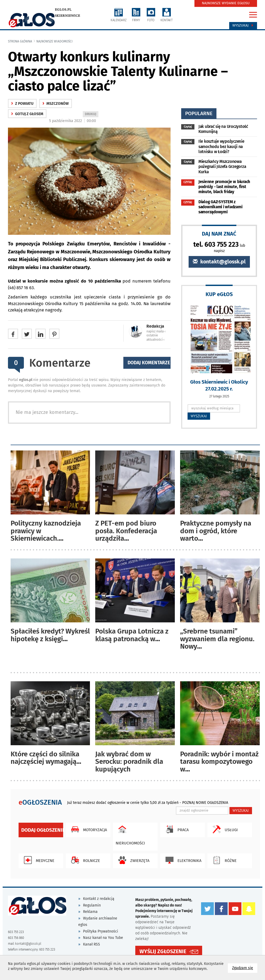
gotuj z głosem (27, 114)
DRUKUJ (92, 114)
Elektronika (182, 860)
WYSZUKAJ (199, 416)
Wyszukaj (243, 25)
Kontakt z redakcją (99, 899)
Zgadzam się (245, 968)
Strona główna (20, 41)
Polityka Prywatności (101, 931)
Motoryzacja (88, 829)
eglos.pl (63, 10)
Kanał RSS (92, 944)
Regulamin (92, 905)
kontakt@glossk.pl (219, 262)
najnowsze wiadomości (55, 41)
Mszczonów (56, 104)
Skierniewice (68, 16)
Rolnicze (84, 860)
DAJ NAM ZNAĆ (219, 234)
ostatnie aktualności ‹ (155, 337)
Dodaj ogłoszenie (42, 830)
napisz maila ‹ (156, 331)
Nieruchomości (130, 834)
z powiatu (22, 104)
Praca (176, 829)
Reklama (90, 912)
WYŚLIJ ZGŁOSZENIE (163, 951)
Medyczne (38, 860)
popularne (199, 113)
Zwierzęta (132, 860)
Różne (223, 860)
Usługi (224, 829)
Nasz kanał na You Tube (103, 938)
